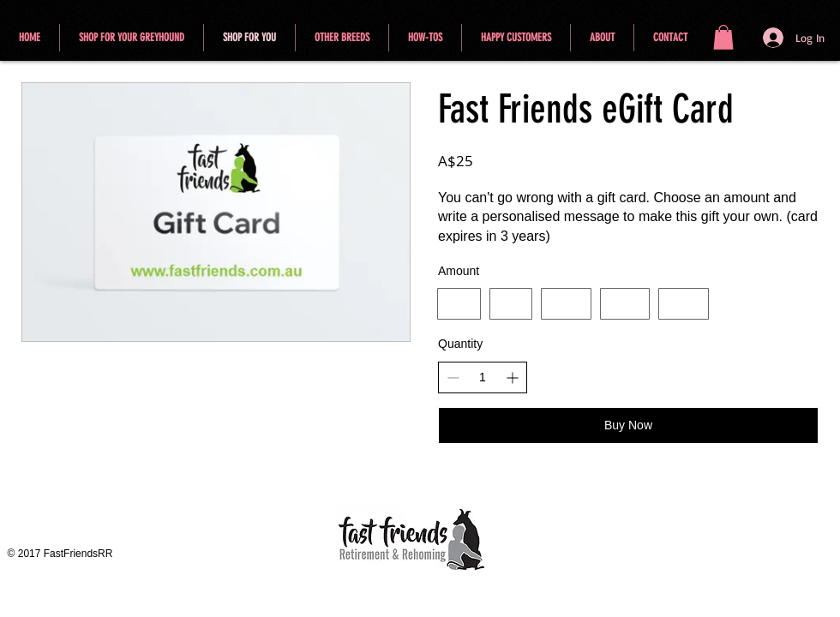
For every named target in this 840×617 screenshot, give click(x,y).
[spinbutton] (483, 378)
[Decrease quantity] (453, 377)
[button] (723, 37)
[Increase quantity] (512, 377)
